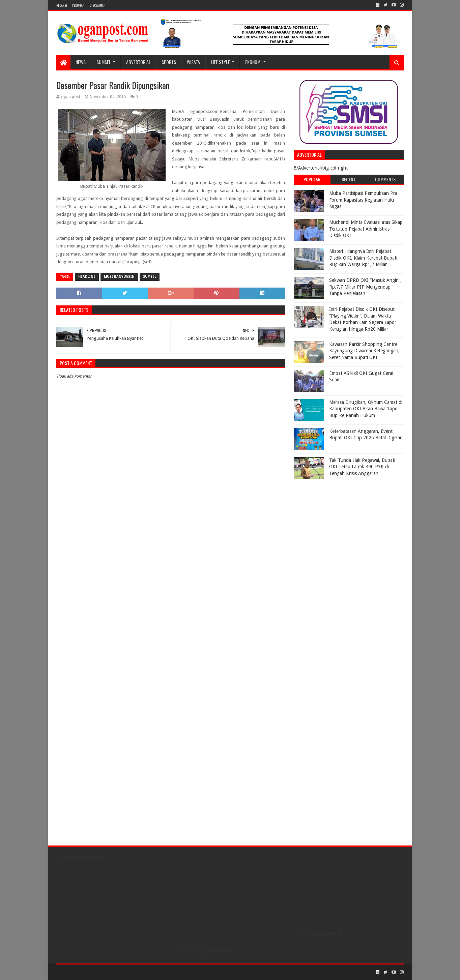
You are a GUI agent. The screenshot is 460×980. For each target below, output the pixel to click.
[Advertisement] (336, 525)
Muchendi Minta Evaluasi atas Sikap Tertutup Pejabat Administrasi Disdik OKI (366, 229)
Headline (87, 277)
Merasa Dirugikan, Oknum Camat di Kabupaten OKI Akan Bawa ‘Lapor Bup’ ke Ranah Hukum (366, 409)
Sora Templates (94, 972)
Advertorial (138, 62)
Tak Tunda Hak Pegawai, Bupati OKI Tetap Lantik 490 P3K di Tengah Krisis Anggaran (362, 467)
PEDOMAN (78, 5)
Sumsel (150, 277)
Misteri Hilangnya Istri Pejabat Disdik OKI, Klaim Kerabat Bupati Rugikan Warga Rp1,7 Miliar (363, 258)
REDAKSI (62, 5)
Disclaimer (97, 5)
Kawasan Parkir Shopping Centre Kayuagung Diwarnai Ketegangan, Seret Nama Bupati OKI (364, 351)
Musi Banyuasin (119, 277)
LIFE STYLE (220, 62)
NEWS (81, 62)
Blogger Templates (133, 972)
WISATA (193, 62)
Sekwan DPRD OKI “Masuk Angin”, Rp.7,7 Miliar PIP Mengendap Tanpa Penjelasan (365, 287)
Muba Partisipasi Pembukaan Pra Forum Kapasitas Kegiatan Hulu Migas (363, 200)
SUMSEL (104, 62)
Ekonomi (253, 62)
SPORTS (169, 62)
